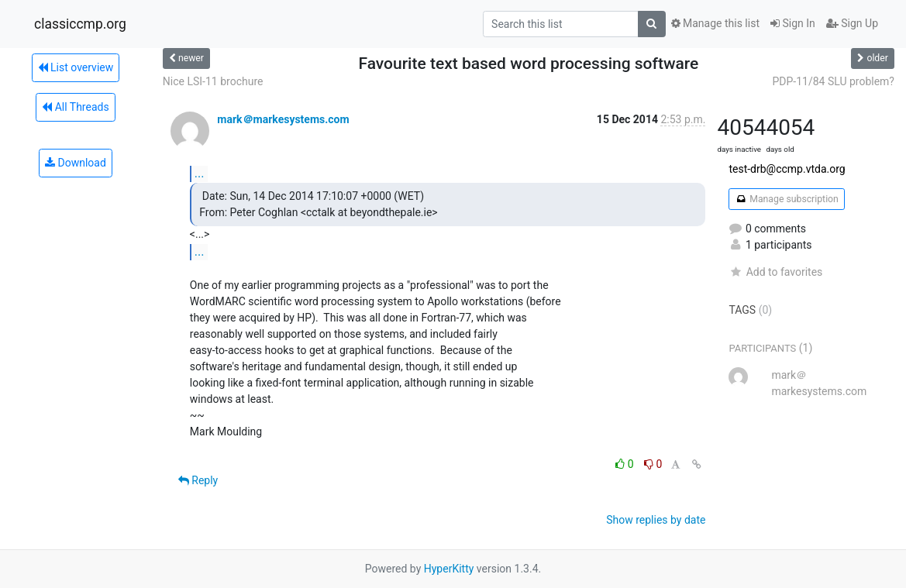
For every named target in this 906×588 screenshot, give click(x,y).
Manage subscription (786, 199)
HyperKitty (449, 569)
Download (76, 163)
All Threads (75, 107)
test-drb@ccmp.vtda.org (787, 169)
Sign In (793, 23)
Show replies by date (656, 520)
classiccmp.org (80, 24)
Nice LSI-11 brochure (213, 81)
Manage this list (715, 23)
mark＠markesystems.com (283, 119)
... (200, 173)
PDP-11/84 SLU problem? (833, 81)
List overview (76, 67)
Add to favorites (775, 272)
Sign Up (852, 23)
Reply (198, 480)
